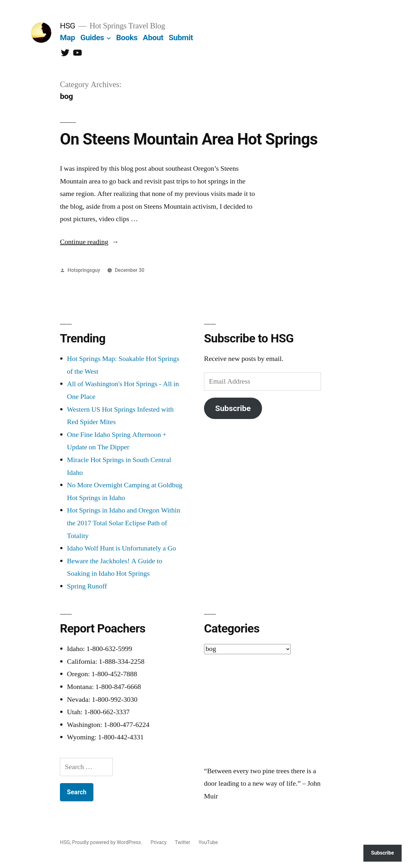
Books (127, 37)
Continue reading (89, 242)
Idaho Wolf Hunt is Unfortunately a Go (121, 548)
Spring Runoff (87, 586)
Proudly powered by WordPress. (108, 842)
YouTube (208, 842)
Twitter (183, 842)
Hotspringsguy (84, 270)
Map (67, 37)
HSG (68, 26)
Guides (92, 37)
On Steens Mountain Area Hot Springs (189, 139)
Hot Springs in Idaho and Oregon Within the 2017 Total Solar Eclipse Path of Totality (124, 523)
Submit (181, 37)
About (153, 37)
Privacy (158, 842)
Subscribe (233, 408)
